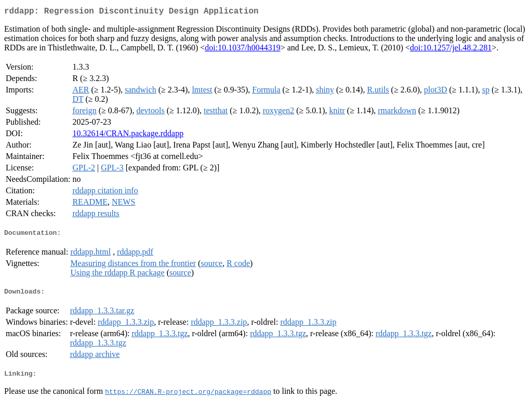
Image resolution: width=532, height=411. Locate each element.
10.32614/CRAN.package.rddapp (128, 135)
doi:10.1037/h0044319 (242, 50)
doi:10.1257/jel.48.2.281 (451, 50)
